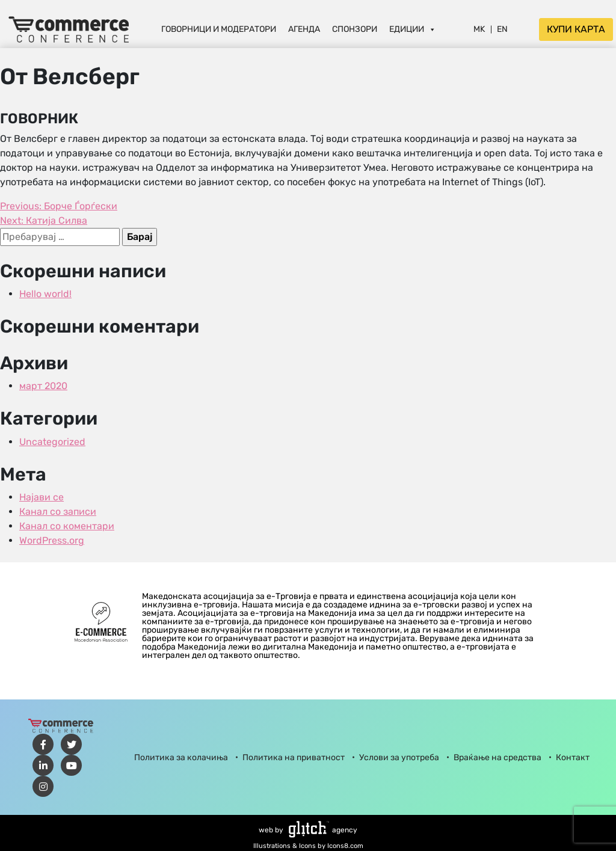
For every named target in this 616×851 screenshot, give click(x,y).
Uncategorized (52, 442)
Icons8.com (345, 846)
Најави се (42, 497)
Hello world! (45, 294)
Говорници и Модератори (219, 29)
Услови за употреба (399, 757)
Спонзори (355, 29)
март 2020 (43, 386)
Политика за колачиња (181, 757)
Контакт (573, 757)
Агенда (304, 29)
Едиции (413, 29)
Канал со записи (58, 512)
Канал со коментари (67, 526)
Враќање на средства (497, 757)
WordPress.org (52, 540)
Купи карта (576, 29)
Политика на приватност (294, 757)
